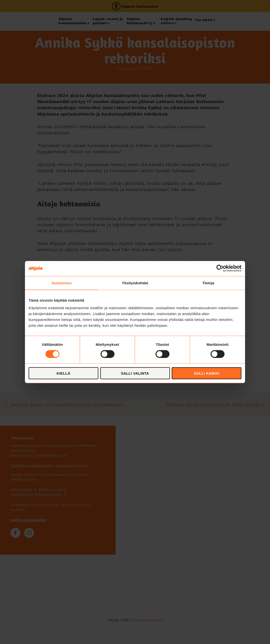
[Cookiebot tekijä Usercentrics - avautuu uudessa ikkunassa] (220, 268)
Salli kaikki (207, 373)
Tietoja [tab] (208, 283)
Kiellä (63, 373)
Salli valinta (135, 373)
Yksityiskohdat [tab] (135, 283)
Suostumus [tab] (62, 283)
